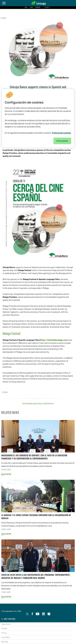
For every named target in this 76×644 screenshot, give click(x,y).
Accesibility (6, 637)
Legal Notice (6, 624)
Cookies (4, 628)
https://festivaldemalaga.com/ (54, 340)
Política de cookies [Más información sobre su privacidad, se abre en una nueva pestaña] (61, 133)
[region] (38, 118)
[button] (3, 18)
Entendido (62, 141)
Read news (6, 474)
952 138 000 (8, 619)
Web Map (5, 642)
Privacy (4, 633)
